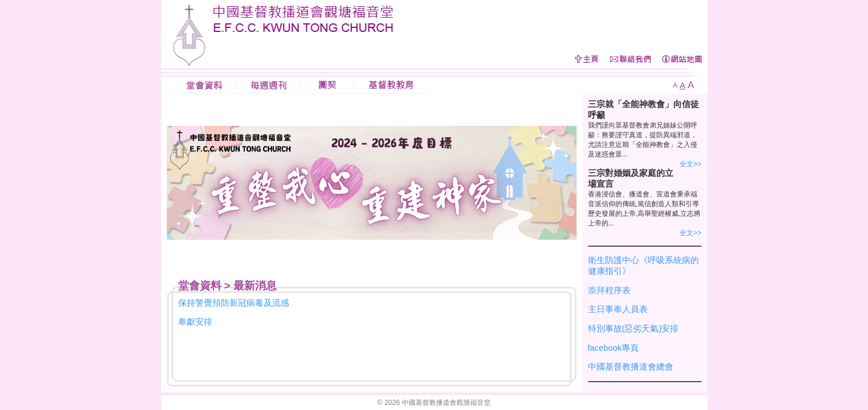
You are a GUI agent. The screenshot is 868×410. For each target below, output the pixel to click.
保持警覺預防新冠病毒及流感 (234, 303)
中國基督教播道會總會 (631, 367)
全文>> (690, 164)
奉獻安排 (195, 322)
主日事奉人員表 (618, 309)
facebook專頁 (613, 348)
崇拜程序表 (609, 290)
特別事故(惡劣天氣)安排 (633, 329)
